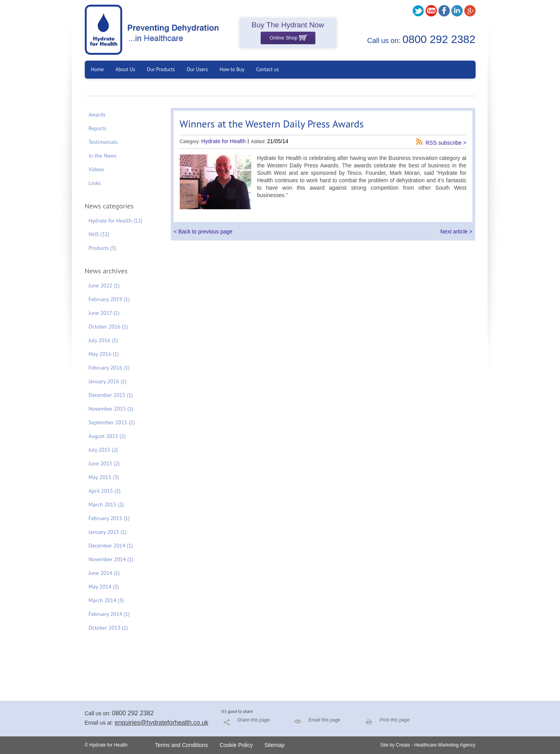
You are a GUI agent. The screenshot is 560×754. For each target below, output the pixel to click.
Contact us (267, 69)
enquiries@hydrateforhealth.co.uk (162, 723)
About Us (125, 69)
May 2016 (104, 354)
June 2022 (104, 285)
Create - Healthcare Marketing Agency (436, 745)
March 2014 (106, 600)
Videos (97, 169)
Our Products (161, 69)
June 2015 (104, 463)
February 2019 (109, 299)
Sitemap (275, 745)
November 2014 (111, 559)
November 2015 (111, 409)
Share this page (254, 720)
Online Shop (289, 38)
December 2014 (111, 546)
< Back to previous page (203, 232)
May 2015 (104, 477)
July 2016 (103, 340)
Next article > (456, 232)
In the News (103, 156)
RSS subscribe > (446, 143)
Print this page (395, 720)
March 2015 (106, 504)
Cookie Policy (236, 745)
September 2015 (112, 422)
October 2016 (108, 327)
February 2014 (109, 614)
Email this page (324, 720)
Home (98, 69)
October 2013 (108, 628)
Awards (97, 115)
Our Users (197, 69)
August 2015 (107, 436)
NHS (99, 234)
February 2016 (109, 368)
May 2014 (104, 587)
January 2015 (108, 532)
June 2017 (104, 313)
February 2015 (109, 518)
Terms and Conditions (182, 745)
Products (103, 248)
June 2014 (104, 573)
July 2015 (103, 450)
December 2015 (111, 395)
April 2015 (105, 491)
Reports (98, 128)
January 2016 (108, 381)
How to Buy (232, 69)
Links (95, 183)
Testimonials (103, 142)
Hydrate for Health (116, 221)
